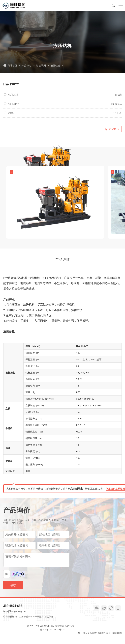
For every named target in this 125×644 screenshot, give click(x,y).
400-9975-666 (13, 611)
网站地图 (117, 640)
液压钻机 (60, 66)
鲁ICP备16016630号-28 (52, 636)
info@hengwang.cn (18, 617)
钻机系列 (44, 66)
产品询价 (111, 130)
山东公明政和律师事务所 (31, 623)
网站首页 (13, 66)
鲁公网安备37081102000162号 (94, 640)
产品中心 (28, 66)
